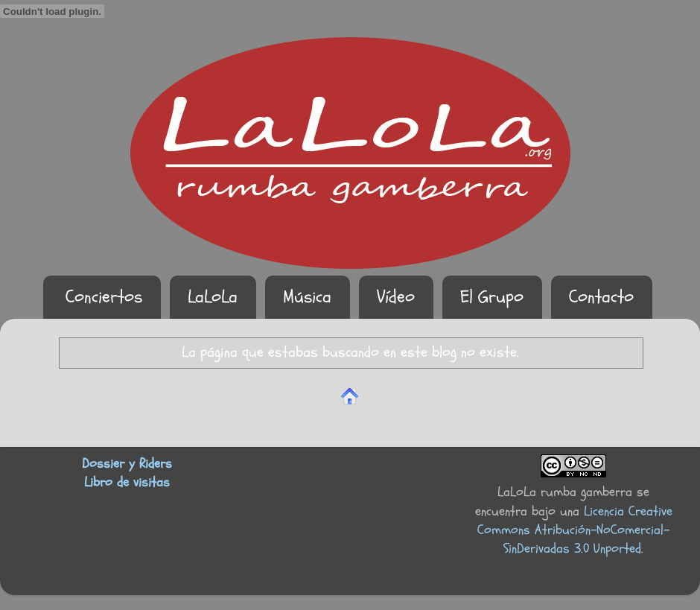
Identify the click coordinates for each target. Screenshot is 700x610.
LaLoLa (213, 297)
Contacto (601, 297)
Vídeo (396, 297)
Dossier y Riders (127, 464)
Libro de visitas (127, 482)
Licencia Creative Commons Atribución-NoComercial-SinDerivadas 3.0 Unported (575, 530)
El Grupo (492, 297)
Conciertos (104, 297)
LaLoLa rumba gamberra (565, 492)
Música (307, 297)
